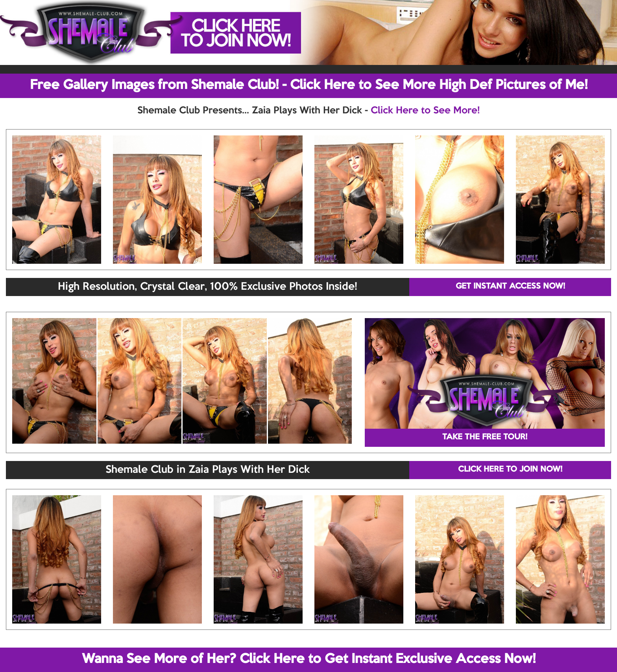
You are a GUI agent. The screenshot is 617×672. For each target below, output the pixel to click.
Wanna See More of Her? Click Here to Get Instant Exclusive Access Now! (309, 659)
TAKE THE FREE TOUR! (485, 437)
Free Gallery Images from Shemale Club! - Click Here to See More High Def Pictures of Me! (309, 85)
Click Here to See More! (425, 111)
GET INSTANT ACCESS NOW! (510, 287)
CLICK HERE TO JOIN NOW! (510, 470)
